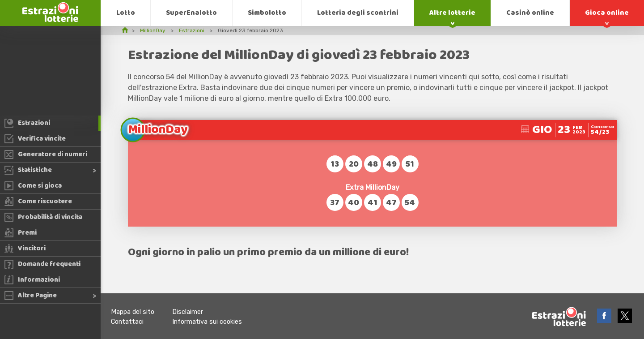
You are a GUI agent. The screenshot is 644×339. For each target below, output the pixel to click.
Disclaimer (188, 312)
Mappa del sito (133, 312)
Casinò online (530, 13)
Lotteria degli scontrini (358, 13)
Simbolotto (267, 13)
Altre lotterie (452, 13)
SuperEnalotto (191, 13)
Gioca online (607, 13)
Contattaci (127, 322)
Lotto (126, 13)
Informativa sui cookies (207, 322)
